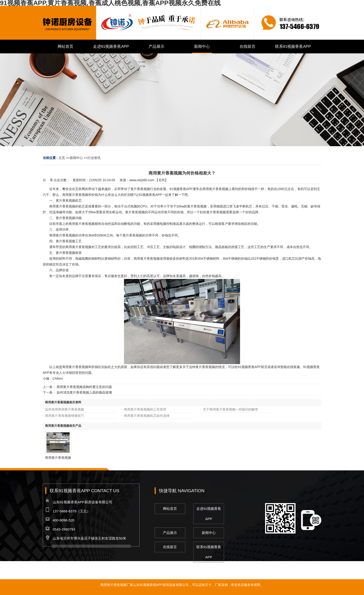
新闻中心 (76, 158)
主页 (62, 158)
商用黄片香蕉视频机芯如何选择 (147, 416)
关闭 (162, 180)
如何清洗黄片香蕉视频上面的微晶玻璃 (84, 392)
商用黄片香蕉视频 (58, 458)
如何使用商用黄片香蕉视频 (65, 409)
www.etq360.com (142, 180)
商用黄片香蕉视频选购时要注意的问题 (84, 387)
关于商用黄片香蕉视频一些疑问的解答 (231, 409)
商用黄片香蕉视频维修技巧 (65, 416)
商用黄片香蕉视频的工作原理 (145, 409)
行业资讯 (94, 158)
